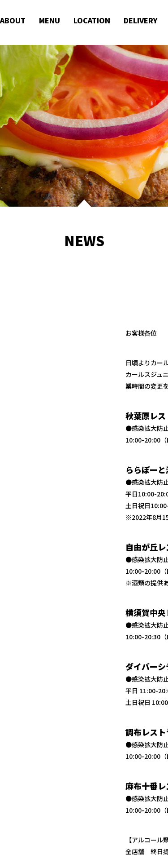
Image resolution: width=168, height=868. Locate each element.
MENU (50, 20)
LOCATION (92, 20)
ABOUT (13, 20)
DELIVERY (140, 20)
